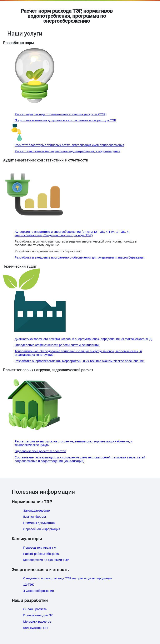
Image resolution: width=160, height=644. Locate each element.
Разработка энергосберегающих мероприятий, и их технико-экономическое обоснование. (80, 361)
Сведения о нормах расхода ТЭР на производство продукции (68, 578)
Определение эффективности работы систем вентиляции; (57, 345)
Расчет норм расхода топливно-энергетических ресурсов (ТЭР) (61, 114)
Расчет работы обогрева (41, 554)
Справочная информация (42, 529)
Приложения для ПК (38, 615)
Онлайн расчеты (35, 609)
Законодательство (37, 510)
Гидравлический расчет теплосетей (40, 451)
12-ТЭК (29, 584)
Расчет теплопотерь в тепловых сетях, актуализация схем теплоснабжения (69, 145)
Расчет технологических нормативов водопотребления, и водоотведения (67, 151)
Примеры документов (39, 523)
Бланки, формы (35, 517)
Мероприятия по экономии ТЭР (46, 560)
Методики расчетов (37, 621)
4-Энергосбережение (39, 591)
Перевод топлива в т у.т (41, 547)
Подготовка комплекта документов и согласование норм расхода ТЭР (65, 120)
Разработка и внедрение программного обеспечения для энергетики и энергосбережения (79, 257)
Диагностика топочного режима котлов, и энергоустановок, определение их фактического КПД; (84, 339)
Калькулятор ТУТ (36, 628)
